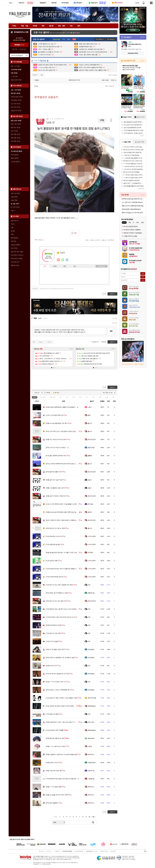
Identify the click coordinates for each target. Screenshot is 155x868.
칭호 (75, 266)
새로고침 (115, 318)
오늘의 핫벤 (14, 197)
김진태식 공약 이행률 (54, 730)
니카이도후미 (92, 536)
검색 (27, 55)
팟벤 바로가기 (15, 221)
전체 (35, 397)
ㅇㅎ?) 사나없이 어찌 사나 (56, 682)
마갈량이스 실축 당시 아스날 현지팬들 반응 (61, 754)
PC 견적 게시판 (15, 207)
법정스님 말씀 (52, 714)
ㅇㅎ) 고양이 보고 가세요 (56, 746)
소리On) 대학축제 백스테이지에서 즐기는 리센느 (63, 464)
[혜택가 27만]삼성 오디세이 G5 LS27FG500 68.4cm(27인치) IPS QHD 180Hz (133, 213)
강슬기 (90, 480)
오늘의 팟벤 (14, 200)
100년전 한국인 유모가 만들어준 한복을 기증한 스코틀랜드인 (67, 569)
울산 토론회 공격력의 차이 (56, 456)
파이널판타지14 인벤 (21, 32)
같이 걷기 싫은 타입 (54, 480)
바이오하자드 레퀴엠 (17, 259)
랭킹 (65, 266)
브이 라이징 (14, 248)
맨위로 (104, 342)
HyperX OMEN (15, 245)
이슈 (43, 397)
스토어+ (142, 61)
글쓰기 (112, 387)
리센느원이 (91, 722)
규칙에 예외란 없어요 (54, 577)
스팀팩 (90, 746)
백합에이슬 (91, 593)
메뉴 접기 (102, 266)
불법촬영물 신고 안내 (92, 851)
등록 (111, 331)
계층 (100, 397)
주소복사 (35, 289)
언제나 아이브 (52, 763)
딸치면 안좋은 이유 (54, 472)
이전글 (49, 342)
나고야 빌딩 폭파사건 (54, 415)
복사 (42, 75)
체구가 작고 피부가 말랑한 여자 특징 (59, 585)
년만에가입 (91, 771)
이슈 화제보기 (111, 39)
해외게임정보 (15, 238)
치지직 (13, 224)
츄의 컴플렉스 (52, 803)
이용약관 (57, 851)
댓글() (111, 86)
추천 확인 (111, 240)
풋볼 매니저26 (15, 265)
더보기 (67, 260)
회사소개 (41, 851)
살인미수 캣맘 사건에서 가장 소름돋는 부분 (61, 698)
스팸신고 (104, 240)
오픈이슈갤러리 (113, 75)
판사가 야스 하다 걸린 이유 (56, 601)
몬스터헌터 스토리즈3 (17, 255)
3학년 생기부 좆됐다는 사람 (56, 593)
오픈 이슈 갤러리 (15, 193)
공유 (87, 240)
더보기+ (71, 349)
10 (89, 817)
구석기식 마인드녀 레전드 (56, 448)
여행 (12, 234)
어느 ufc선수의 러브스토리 (56, 439)
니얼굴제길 (91, 779)
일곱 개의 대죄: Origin (17, 252)
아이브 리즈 (51, 666)
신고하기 (97, 240)
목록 (106, 86)
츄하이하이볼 (92, 698)
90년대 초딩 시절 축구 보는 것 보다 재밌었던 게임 (63, 609)
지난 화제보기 (100, 39)
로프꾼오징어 (92, 439)
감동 (107, 397)
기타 (113, 397)
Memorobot (91, 738)
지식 (87, 397)
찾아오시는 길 (104, 851)
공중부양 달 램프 (53, 544)
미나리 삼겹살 (52, 641)
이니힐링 (63, 260)
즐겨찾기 (57, 393)
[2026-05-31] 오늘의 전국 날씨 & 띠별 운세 (61, 779)
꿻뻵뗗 (90, 456)
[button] (52, 368)
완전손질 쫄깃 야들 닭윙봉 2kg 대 (131, 209)
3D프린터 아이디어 (54, 536)
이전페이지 (95, 342)
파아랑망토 (91, 649)
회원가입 (15, 49)
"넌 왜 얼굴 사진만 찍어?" (56, 649)
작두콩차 (90, 553)
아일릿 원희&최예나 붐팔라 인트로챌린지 (61, 407)
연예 (53, 397)
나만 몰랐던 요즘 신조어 (55, 488)
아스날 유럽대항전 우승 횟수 (57, 423)
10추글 (48, 393)
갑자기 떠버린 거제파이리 (56, 496)
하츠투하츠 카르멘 (53, 625)
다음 (93, 817)
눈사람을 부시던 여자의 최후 (57, 795)
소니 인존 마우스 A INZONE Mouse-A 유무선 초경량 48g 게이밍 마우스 (133, 202)
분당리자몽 (91, 448)
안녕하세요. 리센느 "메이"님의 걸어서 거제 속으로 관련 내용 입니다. (69, 722)
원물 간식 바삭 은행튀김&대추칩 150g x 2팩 (133, 206)
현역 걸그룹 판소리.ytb (55, 738)
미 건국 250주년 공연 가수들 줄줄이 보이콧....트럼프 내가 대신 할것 (69, 504)
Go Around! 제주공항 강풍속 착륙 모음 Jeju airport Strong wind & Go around (71, 512)
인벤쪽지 (58, 260)
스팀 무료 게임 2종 (54, 771)
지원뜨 (36, 80)
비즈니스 (49, 851)
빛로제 (90, 512)
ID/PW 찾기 (23, 49)
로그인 (137, 3)
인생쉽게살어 (92, 763)
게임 (80, 397)
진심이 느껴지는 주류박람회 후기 (58, 690)
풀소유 (90, 423)
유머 (61, 397)
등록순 (40, 318)
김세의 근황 (51, 561)
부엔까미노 (91, 754)
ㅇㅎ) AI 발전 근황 (53, 787)
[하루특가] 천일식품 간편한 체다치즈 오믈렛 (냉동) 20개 (133, 199)
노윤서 (90, 407)
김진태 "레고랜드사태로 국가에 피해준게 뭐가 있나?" (64, 706)
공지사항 (113, 851)
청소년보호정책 (79, 851)
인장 (45, 266)
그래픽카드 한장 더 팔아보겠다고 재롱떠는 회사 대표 (64, 520)
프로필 (55, 266)
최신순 (45, 318)
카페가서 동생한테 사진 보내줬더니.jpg (60, 658)
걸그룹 (13, 231)
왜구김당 (90, 504)
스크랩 (91, 240)
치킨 (89, 585)
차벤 (12, 228)
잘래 (89, 415)
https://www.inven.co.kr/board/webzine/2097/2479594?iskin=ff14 (57, 289)
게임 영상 (14, 241)
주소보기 (35, 75)
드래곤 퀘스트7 (15, 262)
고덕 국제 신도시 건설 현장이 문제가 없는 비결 (62, 431)
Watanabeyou (92, 706)
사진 (93, 397)
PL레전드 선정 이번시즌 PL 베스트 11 (60, 617)
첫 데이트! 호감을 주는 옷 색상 (57, 674)
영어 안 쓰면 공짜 (53, 633)
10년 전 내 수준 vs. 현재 (55, 528)
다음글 (40, 342)
